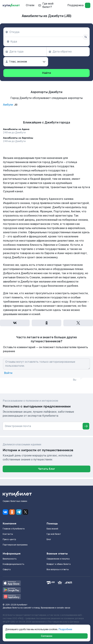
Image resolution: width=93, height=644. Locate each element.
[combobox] (46, 32)
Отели (30, 5)
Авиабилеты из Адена (16, 129)
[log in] (88, 5)
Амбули (8, 105)
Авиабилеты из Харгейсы (18, 138)
